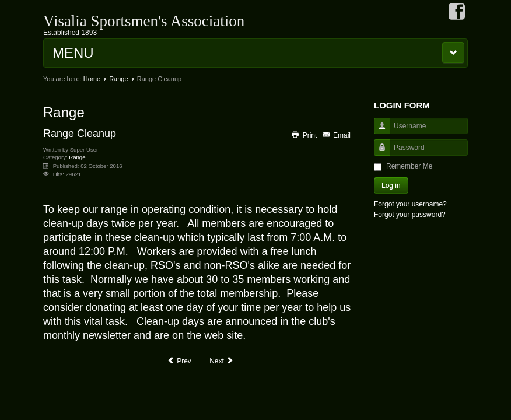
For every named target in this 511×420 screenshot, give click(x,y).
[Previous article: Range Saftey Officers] (179, 361)
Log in (391, 185)
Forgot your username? (410, 204)
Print (304, 135)
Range (118, 79)
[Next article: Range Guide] (222, 361)
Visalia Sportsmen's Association (144, 21)
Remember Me (409, 166)
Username (378, 132)
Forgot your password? (410, 215)
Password (378, 153)
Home (92, 79)
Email (336, 135)
